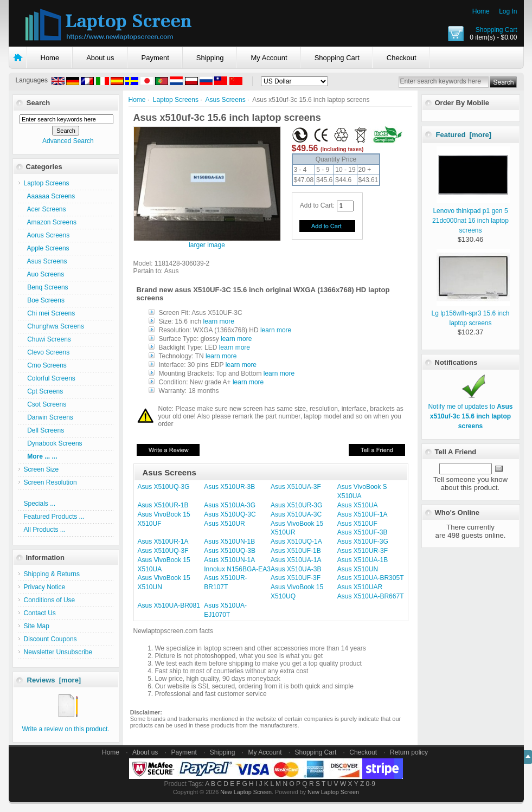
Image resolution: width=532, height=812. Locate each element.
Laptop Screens (176, 100)
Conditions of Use (50, 600)
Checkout (402, 58)
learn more (219, 321)
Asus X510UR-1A (163, 542)
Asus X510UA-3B (296, 569)
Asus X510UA (358, 505)
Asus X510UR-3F (363, 551)
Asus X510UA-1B (363, 560)
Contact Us (40, 613)
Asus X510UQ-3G (164, 487)
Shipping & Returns (52, 574)
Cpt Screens (44, 391)
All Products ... (45, 530)
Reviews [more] (54, 680)
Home (481, 11)
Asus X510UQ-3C (230, 514)
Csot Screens (45, 404)
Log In (508, 11)
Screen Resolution (50, 482)
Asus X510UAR (360, 587)
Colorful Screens (50, 378)
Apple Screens (47, 248)
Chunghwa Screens (54, 326)
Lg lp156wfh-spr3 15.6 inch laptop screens (470, 313)
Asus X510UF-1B (296, 551)
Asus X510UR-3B (229, 487)
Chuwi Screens (47, 339)
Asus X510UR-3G (296, 505)
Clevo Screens (47, 352)
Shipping (210, 58)
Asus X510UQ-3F (163, 551)
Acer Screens (45, 209)
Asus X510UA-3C (296, 514)
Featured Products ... (54, 517)
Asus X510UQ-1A (296, 542)
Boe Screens (44, 300)
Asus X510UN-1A (229, 560)
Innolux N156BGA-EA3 (237, 569)
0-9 (371, 784)
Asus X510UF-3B (363, 532)
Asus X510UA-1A (296, 560)
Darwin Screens (49, 417)
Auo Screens (44, 274)
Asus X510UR (224, 524)
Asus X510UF (357, 524)
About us (100, 58)
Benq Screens (46, 287)
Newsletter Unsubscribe (58, 652)
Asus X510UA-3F (296, 487)
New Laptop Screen (246, 792)
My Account (269, 58)
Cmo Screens (45, 365)
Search (38, 103)
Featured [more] (464, 135)
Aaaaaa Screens (50, 196)
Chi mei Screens (50, 313)
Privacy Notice (45, 587)
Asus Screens (226, 100)
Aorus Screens (47, 235)
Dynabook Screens (53, 443)
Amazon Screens (50, 222)
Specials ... (40, 504)
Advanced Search (68, 141)
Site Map (37, 626)
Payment (155, 58)
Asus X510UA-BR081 (169, 605)
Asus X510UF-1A (363, 514)
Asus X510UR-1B (163, 505)
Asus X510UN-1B (229, 542)
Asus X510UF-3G (363, 542)
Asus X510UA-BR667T (371, 596)
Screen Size (41, 469)
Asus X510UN (358, 569)
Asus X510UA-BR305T (371, 578)
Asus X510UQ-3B (230, 551)
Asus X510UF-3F (296, 578)
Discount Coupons (50, 639)
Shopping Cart (496, 30)
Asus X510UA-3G (230, 505)
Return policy (409, 752)
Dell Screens (44, 430)
